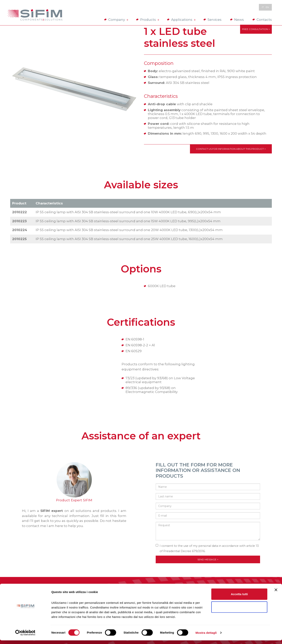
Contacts (264, 20)
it (263, 7)
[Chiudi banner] (276, 593)
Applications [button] (183, 20)
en (267, 7)
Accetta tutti (239, 598)
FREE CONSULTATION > (256, 30)
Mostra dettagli (206, 636)
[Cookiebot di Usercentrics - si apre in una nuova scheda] (25, 636)
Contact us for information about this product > (231, 149)
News (239, 20)
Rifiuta (239, 611)
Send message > (208, 559)
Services (215, 20)
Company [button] (118, 20)
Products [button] (149, 20)
